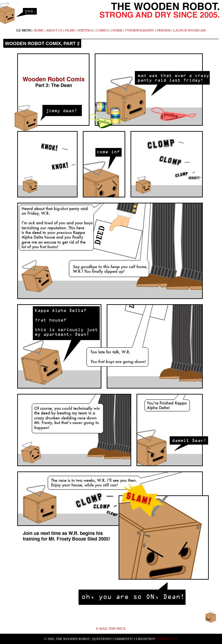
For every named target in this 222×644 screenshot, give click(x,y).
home (39, 30)
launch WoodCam (190, 30)
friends (164, 30)
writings (86, 30)
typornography (139, 30)
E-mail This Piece (111, 629)
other (117, 30)
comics (102, 30)
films (70, 30)
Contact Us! (167, 639)
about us (54, 30)
